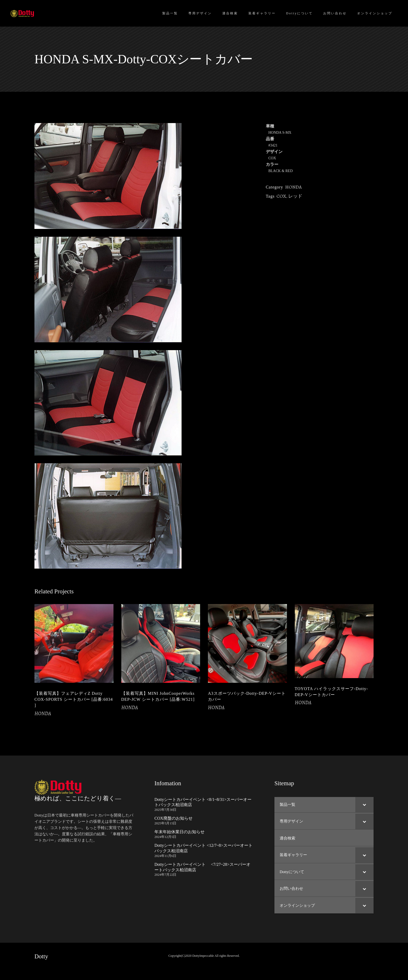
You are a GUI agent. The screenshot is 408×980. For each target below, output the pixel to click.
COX (281, 196)
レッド (295, 196)
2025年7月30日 (166, 810)
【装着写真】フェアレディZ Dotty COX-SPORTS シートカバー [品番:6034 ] (74, 699)
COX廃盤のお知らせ (173, 818)
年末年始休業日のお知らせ (179, 832)
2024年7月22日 (166, 875)
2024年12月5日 (166, 837)
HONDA (293, 187)
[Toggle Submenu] (364, 805)
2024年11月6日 (165, 856)
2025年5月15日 (166, 823)
